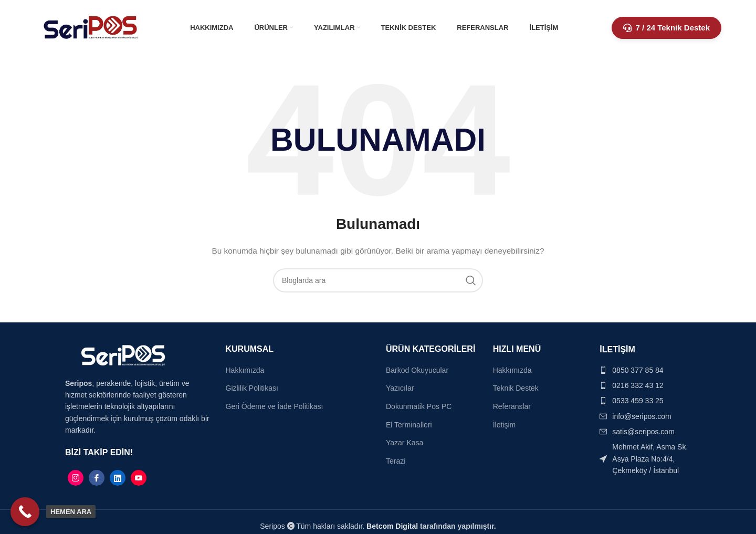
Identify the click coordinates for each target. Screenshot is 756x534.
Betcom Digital (393, 526)
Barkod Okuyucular (417, 370)
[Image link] (123, 354)
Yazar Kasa (405, 443)
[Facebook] (97, 478)
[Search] (378, 280)
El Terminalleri (409, 425)
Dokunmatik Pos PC (419, 406)
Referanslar (512, 406)
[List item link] (645, 370)
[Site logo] (91, 27)
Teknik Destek (516, 388)
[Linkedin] (118, 478)
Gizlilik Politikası (252, 388)
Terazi (396, 461)
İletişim (505, 425)
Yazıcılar (400, 388)
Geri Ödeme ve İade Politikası (275, 406)
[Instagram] (76, 478)
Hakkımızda (245, 370)
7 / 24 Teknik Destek (666, 28)
